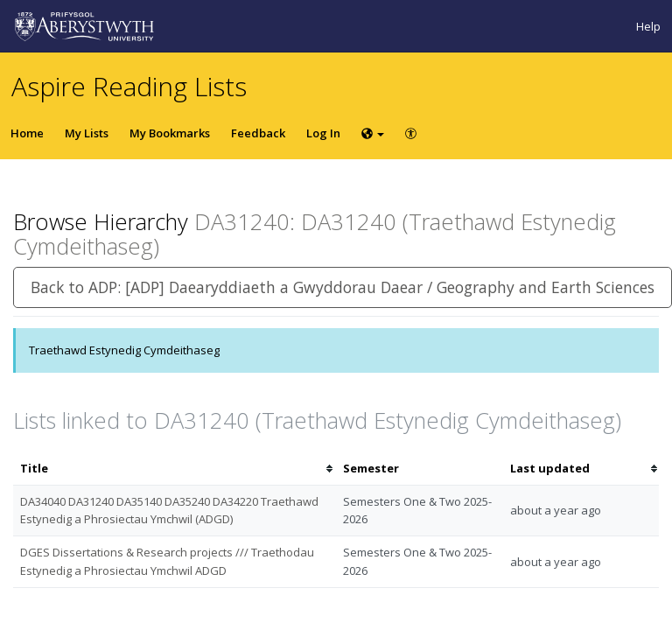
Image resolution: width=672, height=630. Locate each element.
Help (648, 26)
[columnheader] (175, 469)
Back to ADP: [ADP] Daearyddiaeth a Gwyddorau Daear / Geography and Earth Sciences (343, 287)
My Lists (87, 133)
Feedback (258, 133)
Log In (323, 133)
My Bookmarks (170, 133)
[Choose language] (373, 133)
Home (27, 133)
